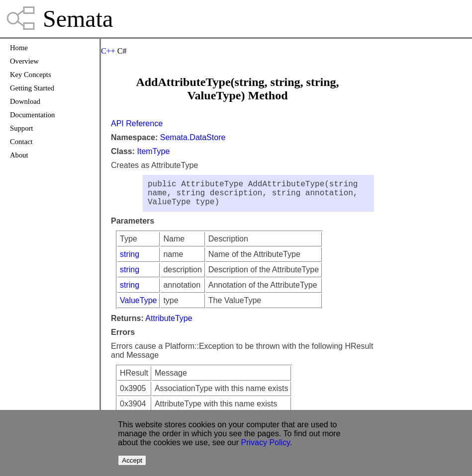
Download (25, 101)
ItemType (153, 151)
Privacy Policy (266, 442)
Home (19, 48)
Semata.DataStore (193, 137)
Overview (24, 61)
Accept (132, 460)
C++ (108, 51)
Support (21, 128)
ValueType (138, 306)
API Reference (137, 123)
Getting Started (32, 88)
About (19, 155)
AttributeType (169, 324)
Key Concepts (31, 75)
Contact (21, 142)
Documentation (32, 115)
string (130, 260)
